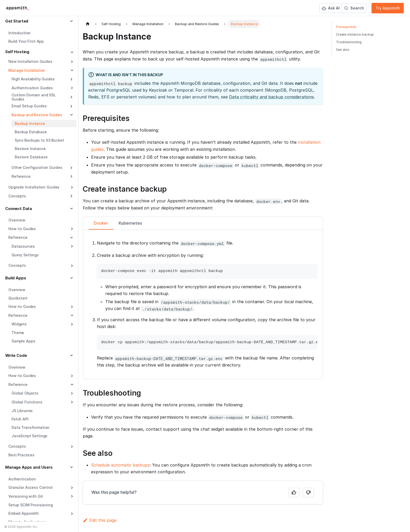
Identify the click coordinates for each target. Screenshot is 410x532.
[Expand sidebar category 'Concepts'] (71, 266)
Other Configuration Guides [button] (37, 167)
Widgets (19, 324)
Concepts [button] (17, 196)
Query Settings (25, 255)
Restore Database (31, 157)
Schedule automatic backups (120, 465)
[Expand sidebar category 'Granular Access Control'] (71, 488)
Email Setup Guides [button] (29, 106)
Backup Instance (30, 123)
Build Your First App (26, 41)
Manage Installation (27, 70)
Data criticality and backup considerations (272, 97)
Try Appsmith (388, 8)
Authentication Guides (32, 88)
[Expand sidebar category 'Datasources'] (71, 246)
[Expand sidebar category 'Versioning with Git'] (71, 496)
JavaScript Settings (29, 436)
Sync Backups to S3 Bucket (39, 140)
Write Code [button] (16, 355)
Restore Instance (30, 149)
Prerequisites (346, 27)
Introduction (20, 33)
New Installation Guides (30, 61)
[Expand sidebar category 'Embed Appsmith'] (71, 514)
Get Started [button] (17, 21)
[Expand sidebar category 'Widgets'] (71, 324)
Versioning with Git (26, 496)
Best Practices (21, 455)
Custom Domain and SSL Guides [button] (34, 97)
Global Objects (25, 393)
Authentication (22, 479)
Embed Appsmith (24, 513)
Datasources (23, 246)
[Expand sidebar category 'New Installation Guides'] (71, 62)
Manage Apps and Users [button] (29, 467)
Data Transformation (31, 427)
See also (343, 50)
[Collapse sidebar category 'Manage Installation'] (71, 70)
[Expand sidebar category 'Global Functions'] (71, 402)
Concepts (17, 265)
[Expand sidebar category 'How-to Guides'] (71, 229)
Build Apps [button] (16, 278)
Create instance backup (355, 34)
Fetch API (20, 419)
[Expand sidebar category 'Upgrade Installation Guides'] (71, 187)
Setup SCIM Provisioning (31, 505)
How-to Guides (22, 229)
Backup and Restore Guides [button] (37, 115)
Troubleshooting (349, 42)
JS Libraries (22, 411)
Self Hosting (17, 52)
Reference (18, 315)
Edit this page (100, 520)
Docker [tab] (101, 223)
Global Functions (27, 402)
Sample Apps (23, 341)
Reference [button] (21, 176)
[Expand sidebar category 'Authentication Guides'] (71, 88)
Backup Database (31, 132)
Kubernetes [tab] (130, 223)
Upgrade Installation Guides (34, 187)
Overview (17, 220)
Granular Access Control (31, 487)
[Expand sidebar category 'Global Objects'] (71, 394)
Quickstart (18, 298)
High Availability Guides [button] (33, 79)
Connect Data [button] (19, 209)
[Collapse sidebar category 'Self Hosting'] (71, 52)
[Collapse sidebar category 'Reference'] (71, 315)
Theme (18, 333)
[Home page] (88, 24)
